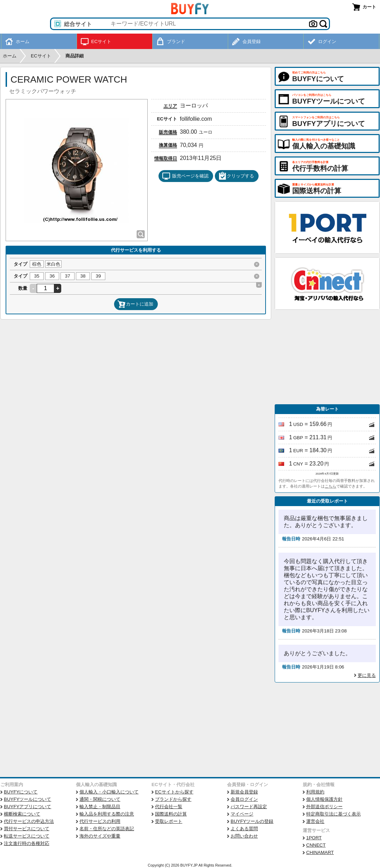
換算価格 (168, 145)
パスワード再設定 (249, 807)
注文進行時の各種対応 (27, 843)
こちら (330, 486)
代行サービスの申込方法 (29, 821)
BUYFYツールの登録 (252, 821)
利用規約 (315, 792)
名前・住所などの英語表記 (107, 829)
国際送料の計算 (171, 814)
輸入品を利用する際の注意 (107, 814)
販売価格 (168, 132)
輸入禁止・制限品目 (100, 807)
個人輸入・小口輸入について (109, 792)
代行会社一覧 (169, 807)
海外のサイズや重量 (100, 836)
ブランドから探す (173, 799)
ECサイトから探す (174, 792)
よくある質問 (244, 829)
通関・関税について (100, 799)
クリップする (236, 176)
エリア (170, 106)
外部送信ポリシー (324, 807)
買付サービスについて (27, 829)
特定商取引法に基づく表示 (333, 814)
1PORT (314, 838)
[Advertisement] (327, 357)
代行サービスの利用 (100, 821)
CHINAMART (320, 852)
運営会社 (315, 821)
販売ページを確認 (185, 176)
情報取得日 (166, 158)
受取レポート (169, 821)
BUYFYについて (21, 792)
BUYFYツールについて (27, 799)
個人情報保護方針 (324, 799)
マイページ (242, 814)
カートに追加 (135, 304)
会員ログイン (244, 799)
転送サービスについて (27, 836)
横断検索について (22, 814)
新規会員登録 (244, 792)
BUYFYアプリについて (27, 807)
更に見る (367, 675)
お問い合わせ (244, 836)
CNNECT (316, 845)
